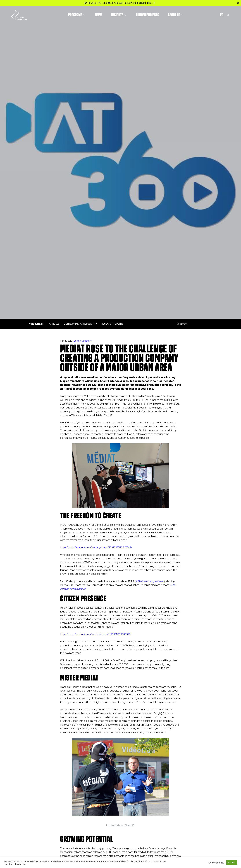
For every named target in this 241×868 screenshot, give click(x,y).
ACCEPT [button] (232, 863)
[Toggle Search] (228, 15)
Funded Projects (148, 15)
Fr (222, 15)
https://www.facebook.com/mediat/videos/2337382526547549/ (96, 547)
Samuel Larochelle (83, 341)
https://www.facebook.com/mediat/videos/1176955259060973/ (96, 634)
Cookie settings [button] (216, 863)
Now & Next (36, 324)
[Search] (179, 324)
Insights (119, 15)
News (99, 15)
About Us (176, 15)
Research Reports (112, 324)
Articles (54, 324)
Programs (77, 15)
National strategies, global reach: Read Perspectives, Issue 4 (120, 3)
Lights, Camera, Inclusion (79, 324)
